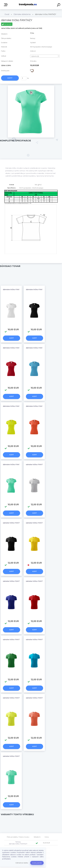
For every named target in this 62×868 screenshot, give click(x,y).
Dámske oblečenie (22, 14)
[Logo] (28, 5)
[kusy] (24, 78)
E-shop (6, 5)
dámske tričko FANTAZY (13, 289)
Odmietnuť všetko (22, 863)
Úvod (7, 14)
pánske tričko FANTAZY (36, 464)
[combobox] (45, 56)
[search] (59, 5)
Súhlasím (37, 863)
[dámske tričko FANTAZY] (31, 86)
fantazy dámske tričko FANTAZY (18, 843)
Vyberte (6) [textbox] (35, 56)
